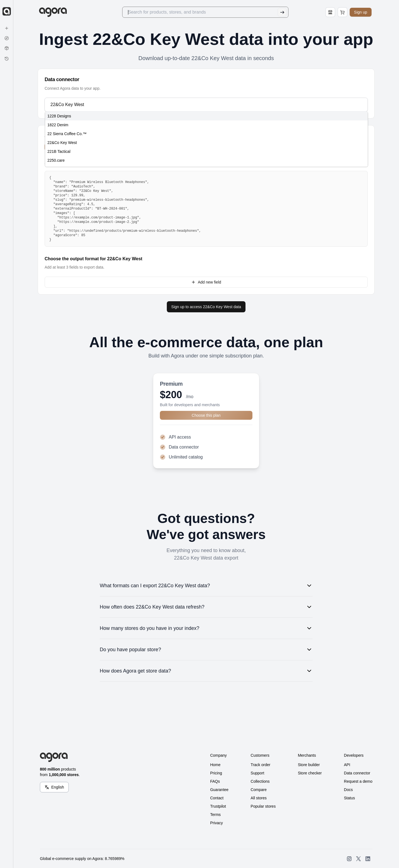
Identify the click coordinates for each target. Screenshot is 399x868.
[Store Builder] (331, 12)
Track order (261, 765)
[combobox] (206, 105)
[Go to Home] (56, 12)
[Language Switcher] (54, 787)
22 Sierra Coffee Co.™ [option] (67, 134)
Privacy (216, 823)
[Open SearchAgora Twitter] (358, 859)
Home (215, 765)
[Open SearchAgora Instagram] (349, 859)
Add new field (206, 282)
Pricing (216, 773)
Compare (259, 790)
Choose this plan (206, 415)
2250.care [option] (56, 160)
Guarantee (219, 790)
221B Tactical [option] (59, 151)
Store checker (310, 773)
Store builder (309, 765)
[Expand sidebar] (7, 11)
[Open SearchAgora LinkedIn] (368, 859)
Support (258, 773)
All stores (259, 798)
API (347, 765)
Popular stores (263, 806)
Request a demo (358, 781)
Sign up (361, 12)
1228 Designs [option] (59, 116)
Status (349, 798)
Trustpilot (218, 806)
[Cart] (343, 12)
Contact (217, 798)
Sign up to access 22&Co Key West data (206, 307)
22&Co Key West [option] (62, 143)
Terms (215, 815)
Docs (348, 790)
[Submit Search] (283, 12)
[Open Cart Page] (343, 12)
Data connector (357, 773)
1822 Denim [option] (58, 125)
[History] (7, 59)
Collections (260, 781)
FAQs (215, 781)
